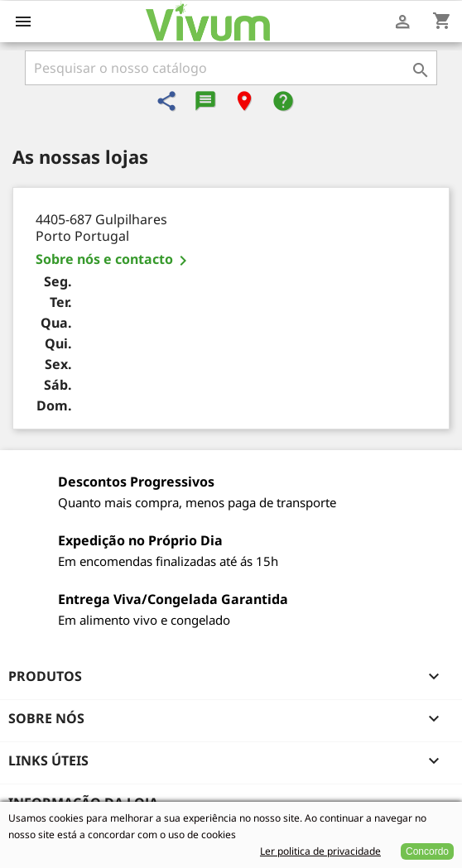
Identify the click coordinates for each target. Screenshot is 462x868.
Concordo (427, 851)
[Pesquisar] (231, 68)
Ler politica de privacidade (320, 851)
